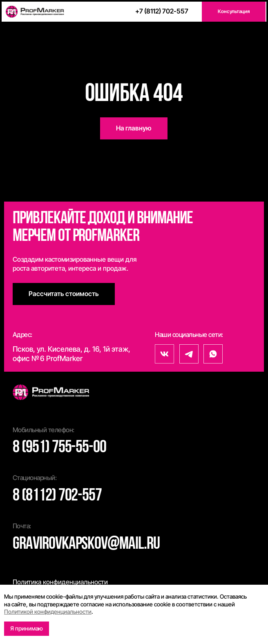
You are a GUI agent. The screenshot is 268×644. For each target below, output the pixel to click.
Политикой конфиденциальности (48, 611)
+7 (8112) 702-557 (162, 11)
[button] (234, 12)
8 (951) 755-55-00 (60, 448)
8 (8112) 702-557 (57, 496)
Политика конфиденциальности (60, 582)
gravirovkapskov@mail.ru (86, 544)
